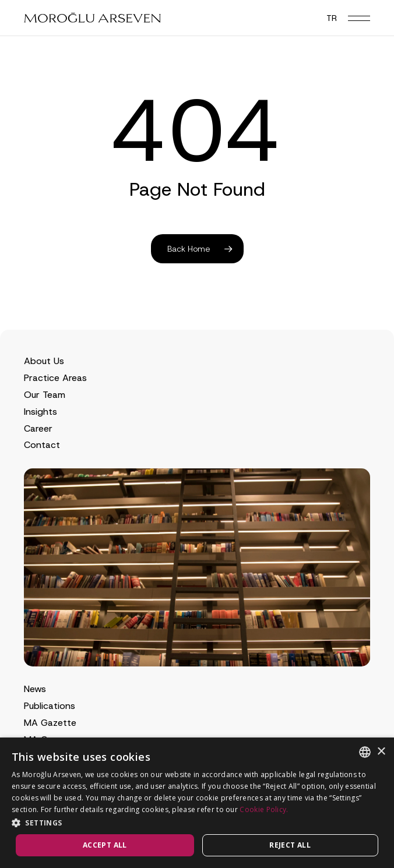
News (35, 689)
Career (38, 428)
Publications (50, 706)
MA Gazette (50, 723)
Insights (41, 412)
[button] (359, 18)
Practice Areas (55, 378)
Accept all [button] (105, 845)
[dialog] (197, 803)
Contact (42, 445)
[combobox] (365, 752)
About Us (44, 361)
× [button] (381, 752)
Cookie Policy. (264, 809)
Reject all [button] (290, 845)
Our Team (45, 395)
